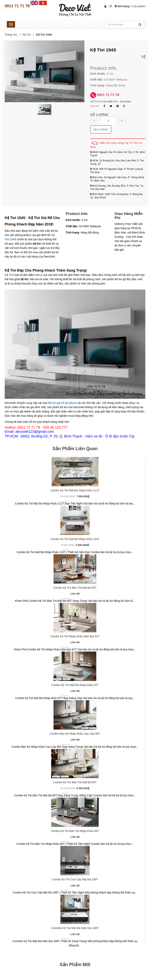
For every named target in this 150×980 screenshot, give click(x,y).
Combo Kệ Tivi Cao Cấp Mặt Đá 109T (75, 879)
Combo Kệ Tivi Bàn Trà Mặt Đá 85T (75, 782)
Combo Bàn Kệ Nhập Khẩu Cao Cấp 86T (75, 734)
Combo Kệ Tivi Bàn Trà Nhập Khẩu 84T (75, 831)
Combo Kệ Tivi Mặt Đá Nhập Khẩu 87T (75, 685)
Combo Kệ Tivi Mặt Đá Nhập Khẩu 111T (75, 490)
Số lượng (99, 115)
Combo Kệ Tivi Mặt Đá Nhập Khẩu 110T (75, 539)
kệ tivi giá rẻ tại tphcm (62, 403)
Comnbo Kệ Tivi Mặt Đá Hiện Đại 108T (75, 928)
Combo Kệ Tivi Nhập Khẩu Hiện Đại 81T (75, 636)
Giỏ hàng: (130, 6)
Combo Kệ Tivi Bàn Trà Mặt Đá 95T (75, 588)
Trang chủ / (13, 35)
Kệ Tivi (27, 35)
